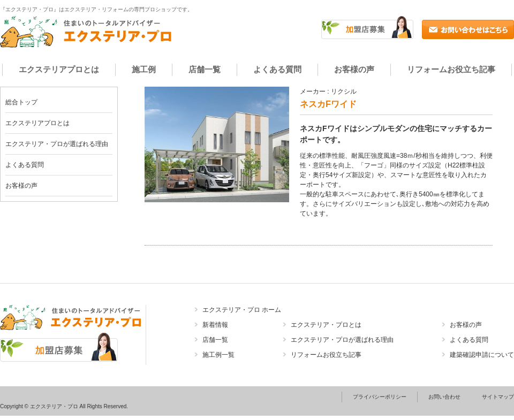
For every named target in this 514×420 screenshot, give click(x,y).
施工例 (144, 69)
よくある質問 (277, 69)
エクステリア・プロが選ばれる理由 (57, 144)
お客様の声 (354, 69)
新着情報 (215, 325)
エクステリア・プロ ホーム (242, 310)
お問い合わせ (444, 397)
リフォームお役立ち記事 (451, 69)
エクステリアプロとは (59, 69)
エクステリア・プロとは (326, 325)
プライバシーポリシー (380, 397)
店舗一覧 (205, 69)
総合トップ (21, 102)
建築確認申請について (482, 355)
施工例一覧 (218, 355)
